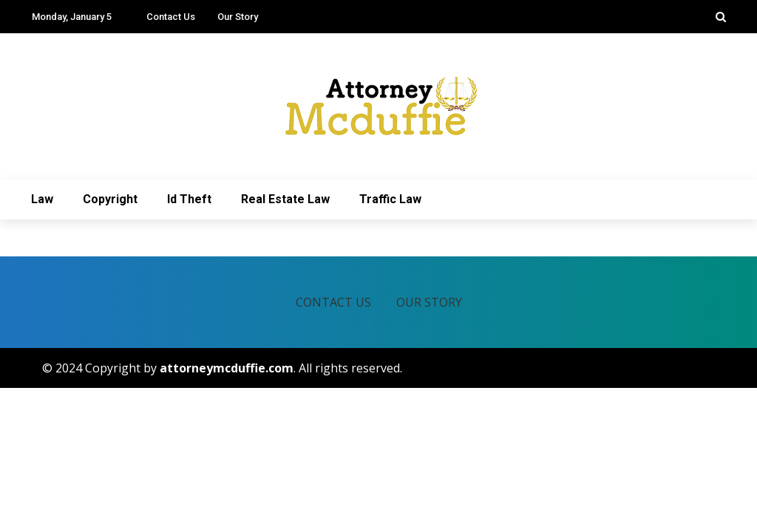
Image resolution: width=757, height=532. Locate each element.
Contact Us (171, 17)
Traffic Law (390, 199)
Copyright (110, 199)
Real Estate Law (285, 199)
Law (42, 199)
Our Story (238, 17)
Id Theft (189, 199)
